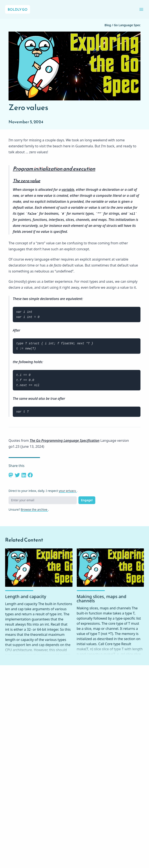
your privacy (68, 491)
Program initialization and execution (54, 169)
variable (68, 190)
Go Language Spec (127, 25)
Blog (108, 25)
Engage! (87, 500)
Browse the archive (34, 509)
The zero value (27, 181)
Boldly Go (18, 9)
